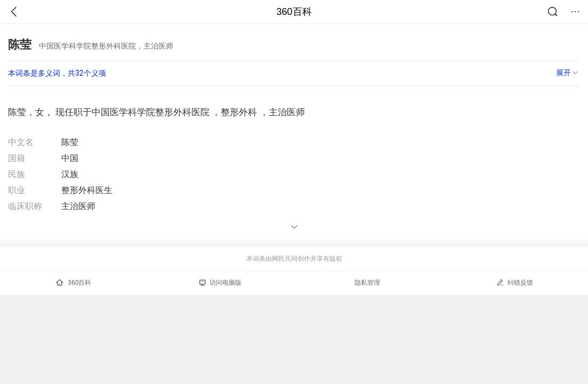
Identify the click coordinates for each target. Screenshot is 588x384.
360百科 (294, 12)
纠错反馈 (515, 282)
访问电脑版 (220, 283)
